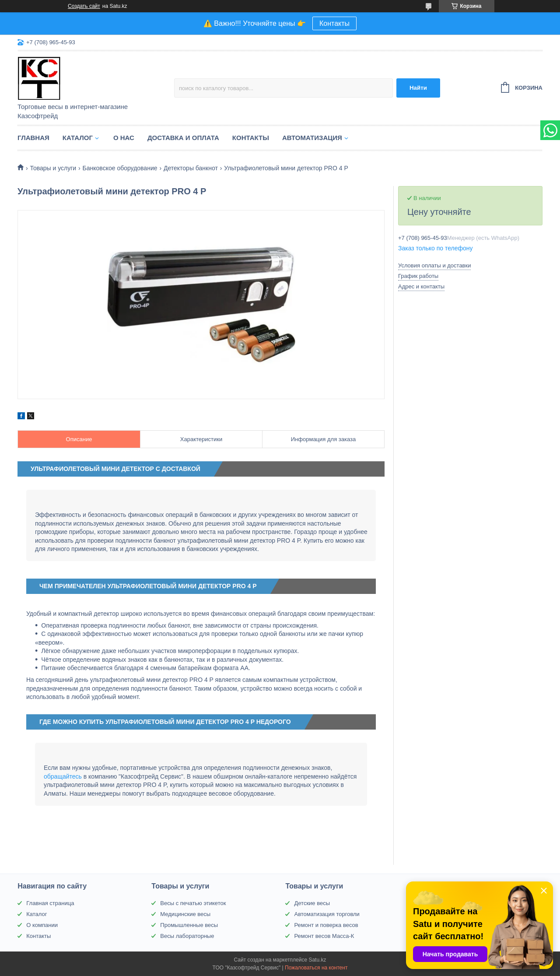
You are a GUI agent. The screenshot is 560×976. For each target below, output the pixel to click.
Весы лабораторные (187, 936)
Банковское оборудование (120, 168)
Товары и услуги (53, 168)
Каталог (78, 138)
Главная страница (50, 903)
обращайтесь (63, 776)
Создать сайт (84, 6)
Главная (33, 138)
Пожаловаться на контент (316, 968)
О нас (124, 138)
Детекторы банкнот (191, 168)
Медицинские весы (185, 914)
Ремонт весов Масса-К (324, 936)
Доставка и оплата (183, 138)
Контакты (334, 23)
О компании (42, 925)
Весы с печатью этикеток (193, 903)
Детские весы (312, 903)
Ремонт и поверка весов (326, 925)
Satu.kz (317, 960)
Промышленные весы (189, 925)
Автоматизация (312, 138)
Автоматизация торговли (327, 914)
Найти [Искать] (418, 88)
